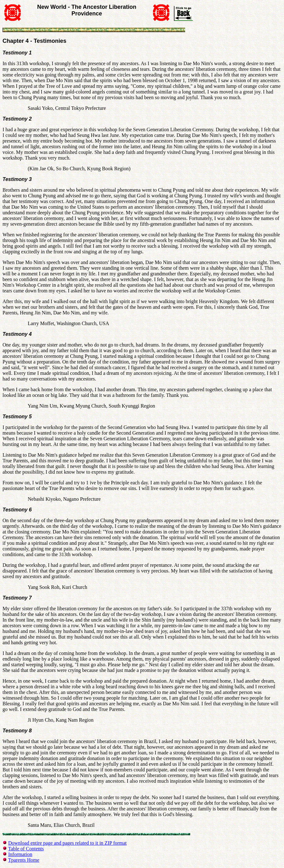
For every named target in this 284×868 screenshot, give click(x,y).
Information (20, 854)
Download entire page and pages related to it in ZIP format (67, 843)
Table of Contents (26, 849)
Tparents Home (24, 860)
